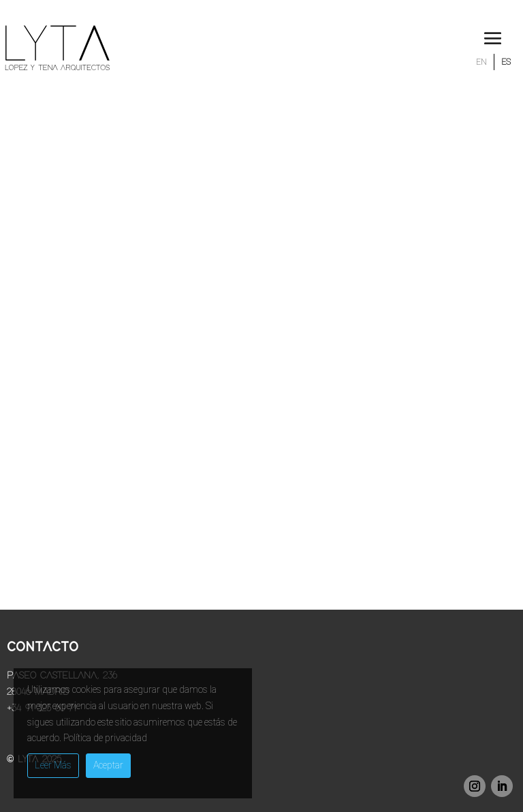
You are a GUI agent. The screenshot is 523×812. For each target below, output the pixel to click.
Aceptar (108, 765)
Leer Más (53, 765)
